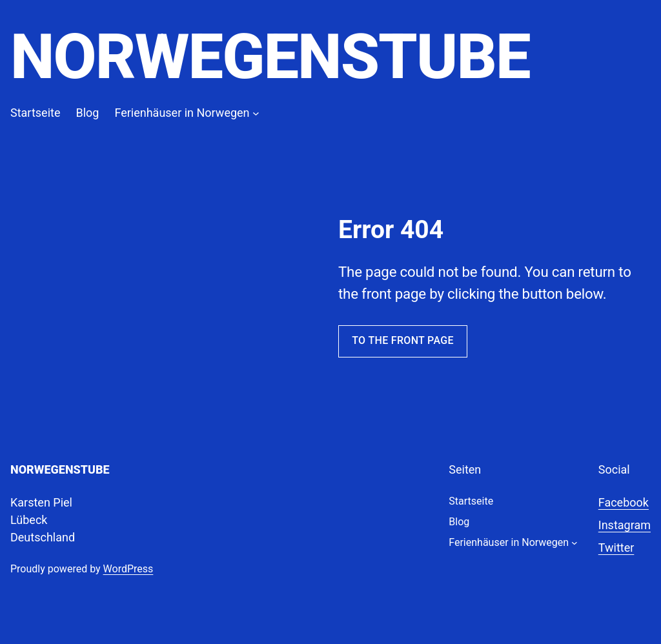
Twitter (616, 548)
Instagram (625, 525)
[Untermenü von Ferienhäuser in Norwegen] (256, 113)
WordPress (128, 569)
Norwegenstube (270, 57)
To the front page (403, 340)
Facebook (624, 502)
